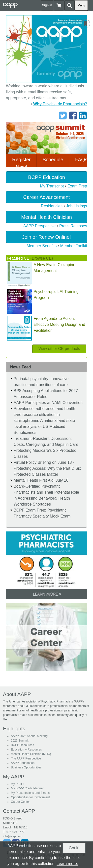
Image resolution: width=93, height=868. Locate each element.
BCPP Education (46, 177)
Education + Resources (26, 750)
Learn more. (67, 864)
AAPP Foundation (23, 763)
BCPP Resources (22, 745)
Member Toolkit (74, 246)
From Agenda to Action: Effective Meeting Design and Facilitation (60, 324)
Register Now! (21, 163)
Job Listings (77, 206)
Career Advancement (47, 197)
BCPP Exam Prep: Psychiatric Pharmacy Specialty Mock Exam (42, 513)
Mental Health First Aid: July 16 (41, 480)
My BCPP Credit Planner (27, 788)
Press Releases (73, 226)
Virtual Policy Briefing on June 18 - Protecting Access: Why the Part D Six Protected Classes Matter (47, 468)
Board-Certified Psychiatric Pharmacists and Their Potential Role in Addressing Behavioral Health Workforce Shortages (46, 495)
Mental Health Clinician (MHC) (31, 754)
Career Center (20, 802)
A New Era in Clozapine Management (55, 268)
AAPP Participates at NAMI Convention (48, 403)
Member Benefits (42, 246)
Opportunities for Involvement (30, 797)
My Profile (17, 784)
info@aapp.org (13, 836)
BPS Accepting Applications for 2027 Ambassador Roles (46, 394)
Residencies (52, 206)
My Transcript (52, 186)
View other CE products (59, 349)
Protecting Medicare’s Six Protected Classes (45, 453)
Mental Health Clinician (46, 217)
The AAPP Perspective (26, 758)
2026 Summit (20, 741)
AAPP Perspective (39, 226)
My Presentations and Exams (30, 793)
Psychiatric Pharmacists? (60, 104)
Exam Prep (77, 186)
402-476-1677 (15, 832)
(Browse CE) (42, 258)
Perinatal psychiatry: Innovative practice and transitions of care (41, 382)
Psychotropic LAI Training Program (56, 295)
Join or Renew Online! (46, 237)
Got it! (74, 848)
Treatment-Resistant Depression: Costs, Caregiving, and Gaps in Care (46, 441)
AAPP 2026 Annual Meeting (29, 736)
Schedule (53, 160)
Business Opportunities (26, 767)
